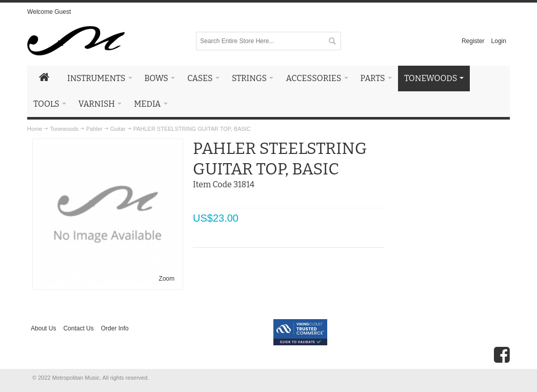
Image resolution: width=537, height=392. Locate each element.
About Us (43, 328)
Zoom (167, 279)
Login (499, 41)
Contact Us (78, 328)
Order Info (115, 328)
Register (473, 41)
